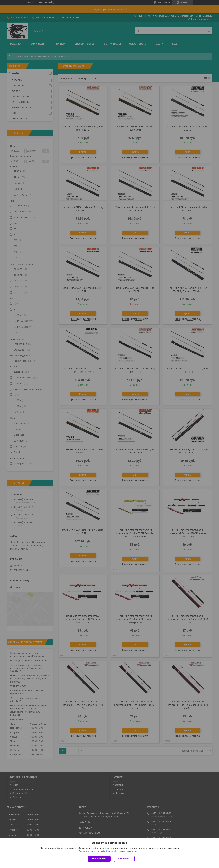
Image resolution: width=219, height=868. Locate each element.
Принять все (99, 859)
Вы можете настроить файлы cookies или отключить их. (108, 851)
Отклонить (124, 859)
